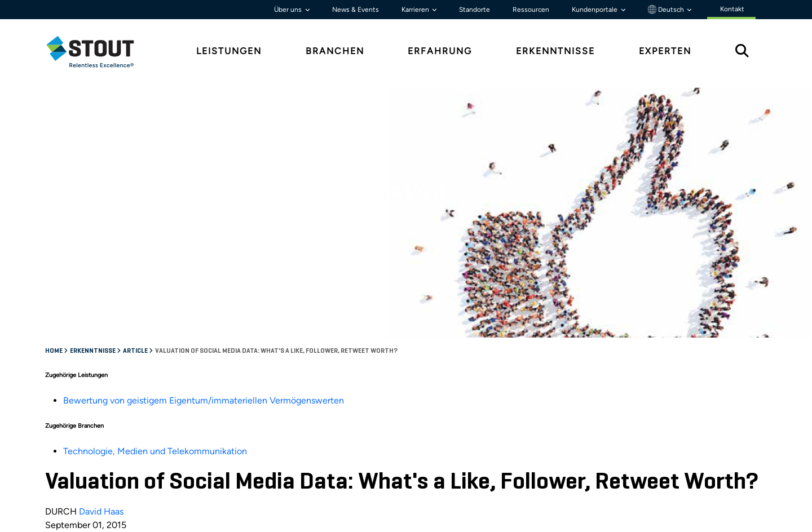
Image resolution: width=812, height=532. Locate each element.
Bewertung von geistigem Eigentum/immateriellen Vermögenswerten (204, 400)
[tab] (99, 52)
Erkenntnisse (93, 351)
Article (136, 351)
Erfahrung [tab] (440, 51)
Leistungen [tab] (229, 51)
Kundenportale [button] (595, 10)
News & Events (356, 10)
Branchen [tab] (335, 51)
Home (54, 351)
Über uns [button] (289, 10)
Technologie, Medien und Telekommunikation (155, 451)
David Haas (101, 511)
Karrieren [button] (416, 10)
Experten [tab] (665, 51)
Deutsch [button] (667, 10)
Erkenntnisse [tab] (555, 51)
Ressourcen (531, 10)
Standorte (475, 10)
